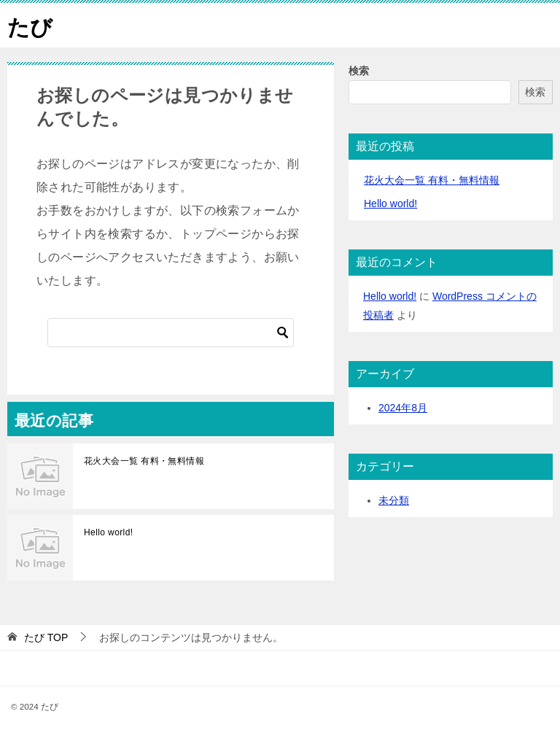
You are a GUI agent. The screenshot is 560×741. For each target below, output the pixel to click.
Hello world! (109, 532)
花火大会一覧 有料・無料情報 (144, 461)
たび (30, 25)
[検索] (171, 333)
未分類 (394, 500)
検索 (359, 71)
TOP (46, 637)
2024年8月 (403, 408)
